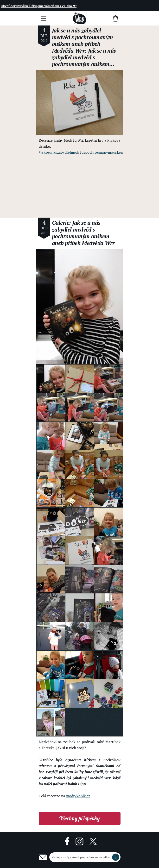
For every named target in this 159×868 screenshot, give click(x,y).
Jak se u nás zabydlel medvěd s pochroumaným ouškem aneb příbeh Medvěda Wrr (83, 41)
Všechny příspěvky (79, 818)
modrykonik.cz (78, 796)
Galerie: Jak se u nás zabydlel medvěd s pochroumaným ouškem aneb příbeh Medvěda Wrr (83, 233)
